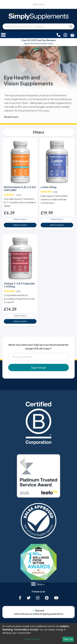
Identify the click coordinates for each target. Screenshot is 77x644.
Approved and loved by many (38, 42)
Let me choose (32, 639)
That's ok (68, 639)
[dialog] (38, 633)
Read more (11, 117)
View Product (20, 219)
